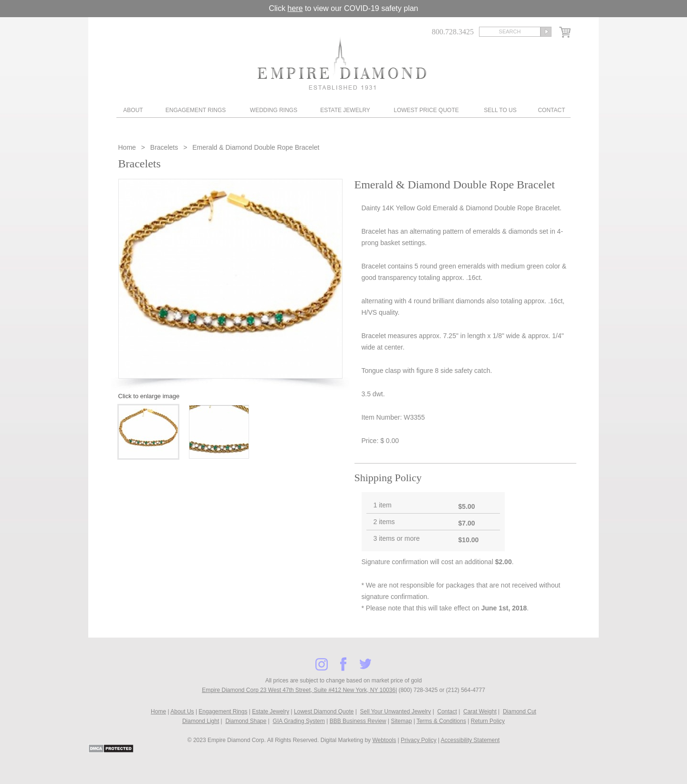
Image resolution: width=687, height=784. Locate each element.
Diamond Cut (520, 712)
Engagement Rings (196, 110)
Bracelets (164, 147)
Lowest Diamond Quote (324, 712)
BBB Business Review (358, 721)
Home (128, 147)
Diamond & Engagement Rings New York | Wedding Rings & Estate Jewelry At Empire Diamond (342, 63)
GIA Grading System (299, 721)
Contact (551, 110)
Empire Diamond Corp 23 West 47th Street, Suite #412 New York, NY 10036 (299, 690)
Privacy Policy (419, 740)
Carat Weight (480, 712)
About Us (182, 712)
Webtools (384, 740)
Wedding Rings (274, 110)
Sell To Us (500, 110)
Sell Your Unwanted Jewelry (396, 712)
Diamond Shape (246, 721)
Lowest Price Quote (426, 110)
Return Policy (488, 721)
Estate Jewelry (345, 110)
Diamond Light (201, 721)
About (133, 110)
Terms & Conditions (441, 721)
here (295, 8)
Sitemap (401, 721)
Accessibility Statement (470, 740)
